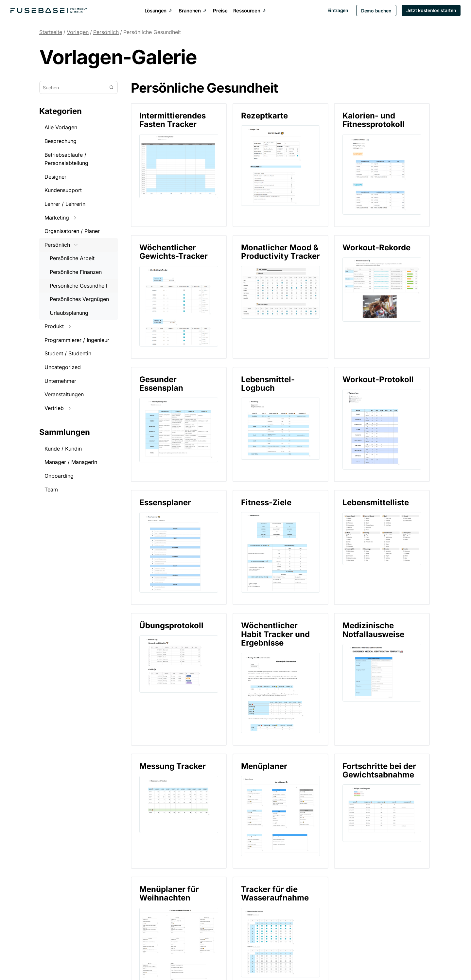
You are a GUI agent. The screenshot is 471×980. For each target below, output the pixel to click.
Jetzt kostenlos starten (429, 10)
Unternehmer (60, 381)
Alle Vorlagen (61, 127)
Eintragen (336, 10)
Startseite (51, 32)
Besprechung (61, 141)
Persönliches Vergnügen (79, 299)
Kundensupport (63, 190)
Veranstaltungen (64, 394)
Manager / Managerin (71, 462)
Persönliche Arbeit (72, 258)
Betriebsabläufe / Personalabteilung (66, 159)
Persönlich (106, 32)
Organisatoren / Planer (72, 231)
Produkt (58, 326)
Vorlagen (78, 32)
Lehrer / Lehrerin (65, 204)
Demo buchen (375, 11)
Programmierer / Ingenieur (77, 340)
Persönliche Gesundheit (152, 32)
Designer (55, 177)
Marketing (60, 218)
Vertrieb (58, 408)
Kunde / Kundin (63, 449)
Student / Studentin (68, 353)
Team (51, 490)
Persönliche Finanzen (76, 272)
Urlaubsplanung (69, 313)
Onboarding (59, 476)
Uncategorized (63, 367)
